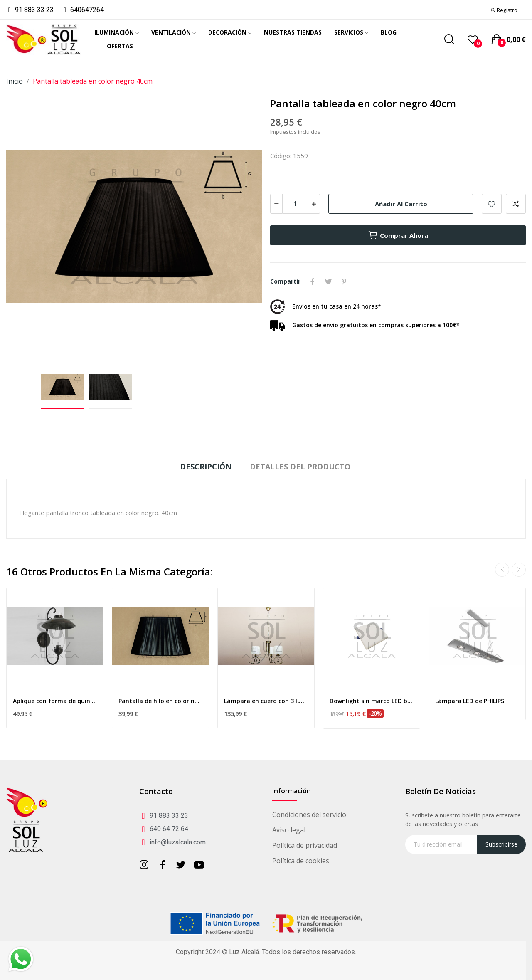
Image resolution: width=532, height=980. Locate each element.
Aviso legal (289, 830)
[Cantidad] (295, 204)
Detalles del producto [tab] (300, 467)
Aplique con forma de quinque (55, 701)
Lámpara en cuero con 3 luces (266, 701)
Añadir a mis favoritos (492, 204)
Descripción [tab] (206, 467)
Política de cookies (301, 861)
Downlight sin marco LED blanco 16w (372, 701)
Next (519, 570)
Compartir (313, 281)
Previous (502, 570)
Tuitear (328, 281)
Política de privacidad (305, 845)
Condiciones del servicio (309, 815)
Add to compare (516, 204)
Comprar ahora (398, 235)
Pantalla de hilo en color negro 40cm (160, 701)
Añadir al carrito (401, 204)
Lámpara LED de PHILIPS (470, 701)
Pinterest (344, 281)
